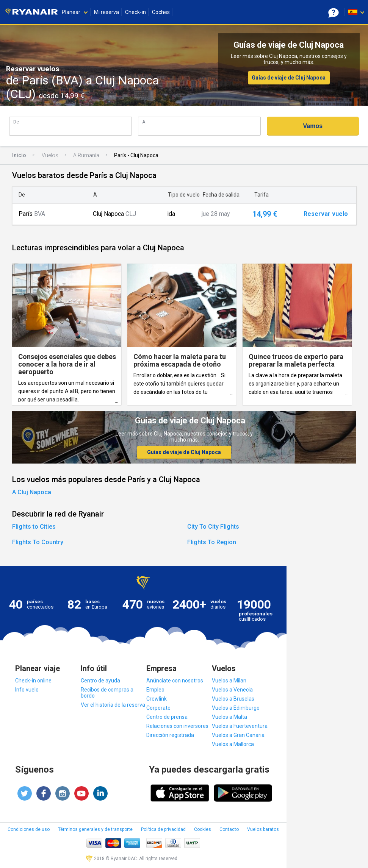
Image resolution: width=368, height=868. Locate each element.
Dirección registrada (170, 735)
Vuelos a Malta (229, 717)
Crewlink (157, 699)
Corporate (158, 708)
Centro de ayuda (100, 681)
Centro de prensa (167, 717)
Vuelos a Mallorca (233, 744)
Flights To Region (212, 542)
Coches (161, 12)
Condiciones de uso (29, 829)
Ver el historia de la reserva (113, 705)
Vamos (313, 126)
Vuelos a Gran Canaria (238, 735)
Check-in (135, 12)
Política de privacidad (163, 829)
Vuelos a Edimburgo (236, 708)
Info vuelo (27, 690)
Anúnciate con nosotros (175, 681)
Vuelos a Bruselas (233, 699)
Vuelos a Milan (229, 681)
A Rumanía (86, 155)
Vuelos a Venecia (232, 690)
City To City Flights (213, 527)
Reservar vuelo (326, 214)
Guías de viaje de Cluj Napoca (289, 78)
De (16, 122)
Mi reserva (106, 12)
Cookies (203, 829)
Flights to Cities (34, 527)
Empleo (155, 690)
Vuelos (50, 155)
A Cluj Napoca (32, 492)
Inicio (19, 155)
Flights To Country (38, 542)
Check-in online (33, 681)
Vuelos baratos (263, 829)
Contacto (229, 829)
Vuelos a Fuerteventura (240, 726)
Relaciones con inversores (177, 726)
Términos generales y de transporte (95, 829)
